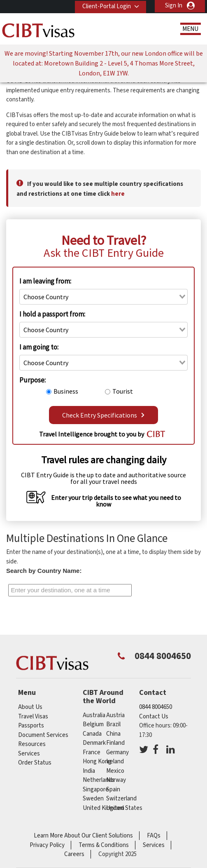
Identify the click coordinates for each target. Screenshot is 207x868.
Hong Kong (97, 761)
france (92, 752)
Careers (74, 854)
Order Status (35, 763)
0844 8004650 (156, 707)
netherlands (99, 780)
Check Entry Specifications (103, 415)
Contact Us (154, 717)
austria (115, 715)
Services (29, 754)
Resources (32, 744)
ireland (115, 761)
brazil (113, 724)
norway (116, 780)
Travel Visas (33, 717)
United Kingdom (103, 808)
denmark (94, 743)
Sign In (174, 6)
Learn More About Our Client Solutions (83, 836)
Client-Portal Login (105, 6)
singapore (96, 789)
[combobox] (103, 297)
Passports (31, 726)
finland (115, 743)
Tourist (123, 391)
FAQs (154, 836)
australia (94, 715)
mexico (115, 771)
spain (113, 789)
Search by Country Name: (44, 571)
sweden (93, 799)
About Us (30, 707)
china (113, 734)
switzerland (121, 799)
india (89, 771)
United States (124, 808)
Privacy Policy (47, 845)
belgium (93, 724)
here (118, 194)
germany (117, 752)
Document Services (43, 735)
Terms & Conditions (104, 845)
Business (66, 391)
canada (92, 734)
